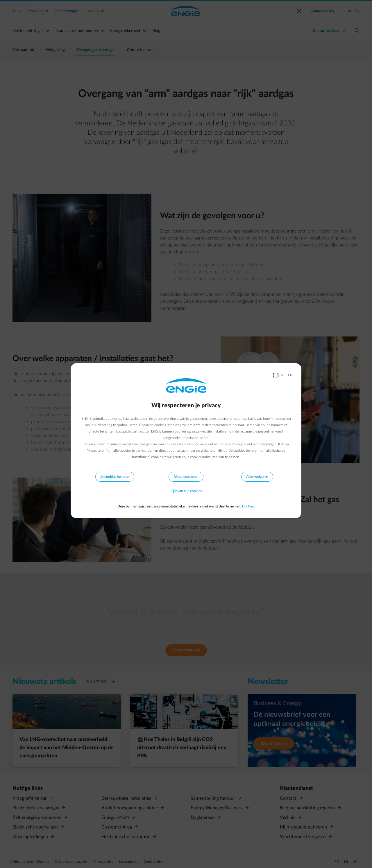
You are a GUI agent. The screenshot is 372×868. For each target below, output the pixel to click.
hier (217, 444)
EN (290, 375)
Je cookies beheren (115, 477)
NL (283, 375)
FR (276, 375)
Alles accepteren (186, 477)
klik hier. (248, 506)
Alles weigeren (257, 477)
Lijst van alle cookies (186, 491)
